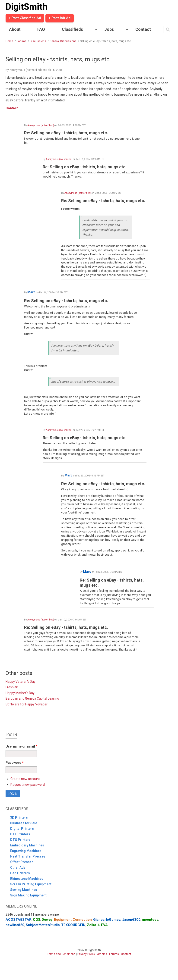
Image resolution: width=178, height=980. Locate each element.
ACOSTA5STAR (19, 920)
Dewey (47, 920)
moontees (150, 920)
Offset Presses (22, 862)
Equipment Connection (73, 920)
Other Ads (18, 867)
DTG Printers (20, 840)
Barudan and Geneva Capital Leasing (32, 698)
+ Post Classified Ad (25, 18)
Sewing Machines (24, 890)
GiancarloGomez (107, 920)
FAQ (41, 29)
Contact (143, 29)
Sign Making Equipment (28, 895)
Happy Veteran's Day (21, 682)
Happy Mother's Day (20, 693)
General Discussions (63, 41)
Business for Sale (24, 823)
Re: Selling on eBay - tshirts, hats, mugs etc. (66, 133)
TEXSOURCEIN (73, 925)
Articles (102, 954)
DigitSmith (26, 7)
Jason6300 (131, 920)
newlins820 (15, 925)
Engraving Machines (26, 851)
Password (15, 763)
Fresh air (12, 687)
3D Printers (19, 817)
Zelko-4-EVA (97, 925)
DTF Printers (20, 834)
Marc (32, 292)
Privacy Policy (86, 954)
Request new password (28, 785)
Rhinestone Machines (27, 879)
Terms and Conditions (61, 954)
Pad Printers (20, 873)
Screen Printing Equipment (31, 884)
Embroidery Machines (27, 845)
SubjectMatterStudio (43, 925)
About (15, 29)
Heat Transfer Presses (28, 856)
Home (9, 41)
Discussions (38, 41)
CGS (37, 920)
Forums (22, 41)
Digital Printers (22, 829)
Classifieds (72, 29)
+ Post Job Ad (59, 18)
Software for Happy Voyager (27, 704)
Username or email (21, 746)
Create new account (25, 779)
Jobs (109, 29)
